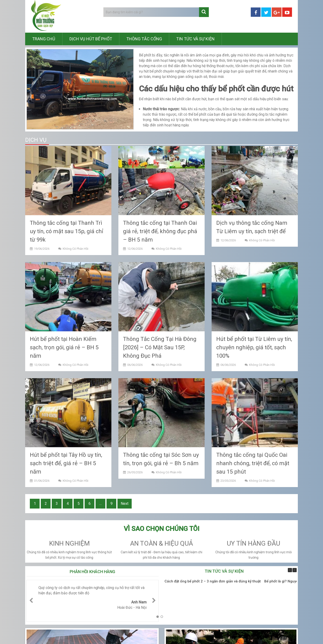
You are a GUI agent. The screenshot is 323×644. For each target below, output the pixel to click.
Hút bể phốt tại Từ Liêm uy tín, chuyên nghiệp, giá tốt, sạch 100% (254, 347)
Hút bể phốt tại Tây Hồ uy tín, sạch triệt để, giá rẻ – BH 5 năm (66, 463)
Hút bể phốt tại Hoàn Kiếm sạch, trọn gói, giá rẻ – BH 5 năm (64, 347)
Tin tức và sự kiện (195, 39)
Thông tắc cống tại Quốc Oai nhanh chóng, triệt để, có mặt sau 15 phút (253, 463)
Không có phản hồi (76, 249)
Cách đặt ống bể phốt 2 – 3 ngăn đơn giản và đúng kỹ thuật (213, 581)
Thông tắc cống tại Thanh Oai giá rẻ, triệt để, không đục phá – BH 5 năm (160, 231)
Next (125, 504)
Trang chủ (44, 39)
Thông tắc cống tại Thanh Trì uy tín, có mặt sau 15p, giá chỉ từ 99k (67, 231)
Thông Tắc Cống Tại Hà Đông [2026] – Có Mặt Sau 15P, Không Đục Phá (160, 347)
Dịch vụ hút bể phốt (91, 39)
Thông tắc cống (144, 39)
